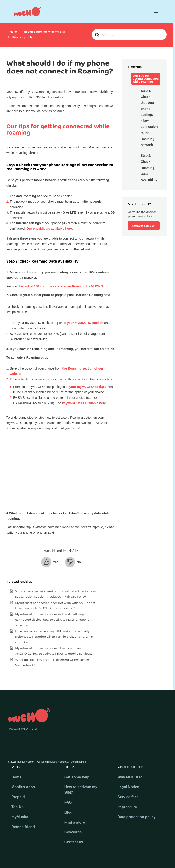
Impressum (127, 807)
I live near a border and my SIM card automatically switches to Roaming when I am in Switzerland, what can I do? (54, 637)
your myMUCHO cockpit (85, 323)
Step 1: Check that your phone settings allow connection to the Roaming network (148, 118)
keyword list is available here (84, 403)
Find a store (75, 822)
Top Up (17, 807)
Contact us (74, 842)
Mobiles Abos (23, 787)
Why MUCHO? (130, 777)
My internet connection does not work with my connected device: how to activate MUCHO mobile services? (52, 620)
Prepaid (18, 797)
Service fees (128, 797)
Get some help (77, 777)
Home (16, 777)
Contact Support (144, 226)
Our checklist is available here (49, 229)
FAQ (68, 802)
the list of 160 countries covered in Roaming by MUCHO (61, 286)
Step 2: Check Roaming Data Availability (148, 168)
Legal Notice (128, 787)
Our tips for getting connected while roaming (146, 79)
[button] (50, 562)
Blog (69, 812)
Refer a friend (23, 827)
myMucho (20, 817)
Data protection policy (136, 817)
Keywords (73, 832)
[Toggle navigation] (156, 12)
